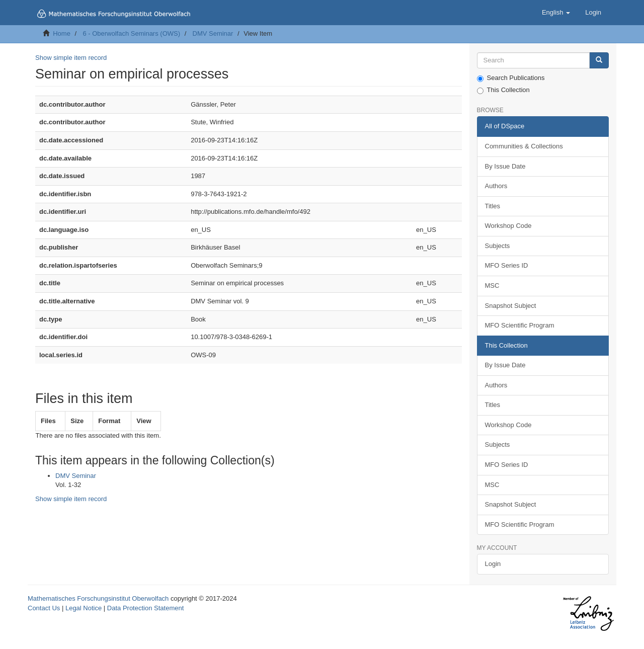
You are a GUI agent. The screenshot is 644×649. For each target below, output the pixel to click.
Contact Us (44, 608)
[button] (556, 13)
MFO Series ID (507, 265)
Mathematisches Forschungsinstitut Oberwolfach (98, 598)
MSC (492, 286)
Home (62, 33)
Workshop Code (508, 226)
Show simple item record (71, 58)
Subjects (498, 246)
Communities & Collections (524, 146)
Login (493, 564)
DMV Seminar (213, 33)
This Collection (503, 90)
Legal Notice (84, 608)
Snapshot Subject (511, 306)
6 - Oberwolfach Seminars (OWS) (131, 33)
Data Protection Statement (145, 608)
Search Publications (511, 78)
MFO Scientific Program (520, 325)
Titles (493, 206)
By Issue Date (505, 166)
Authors (496, 186)
